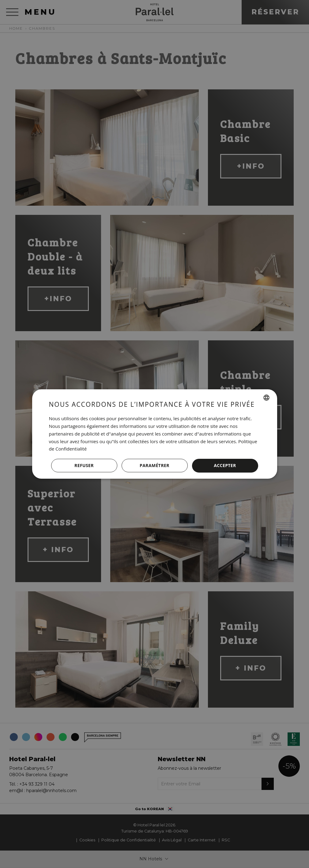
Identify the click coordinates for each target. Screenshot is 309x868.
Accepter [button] (225, 465)
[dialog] (155, 434)
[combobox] (266, 398)
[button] (155, 466)
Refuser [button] (84, 465)
